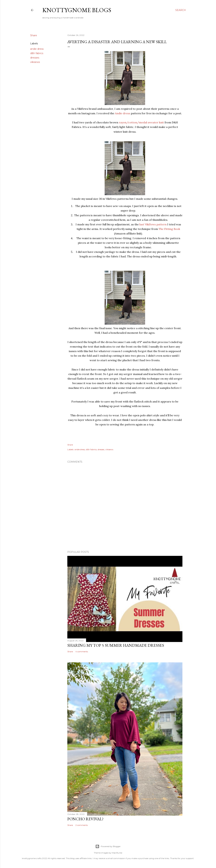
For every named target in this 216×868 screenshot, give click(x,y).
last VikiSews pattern (153, 224)
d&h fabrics (37, 53)
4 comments (82, 652)
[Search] (181, 10)
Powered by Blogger (108, 846)
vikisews (35, 62)
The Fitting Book (169, 229)
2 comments (82, 825)
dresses (35, 58)
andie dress (37, 49)
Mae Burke (117, 853)
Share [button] (34, 35)
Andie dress (123, 113)
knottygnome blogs (77, 10)
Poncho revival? (85, 819)
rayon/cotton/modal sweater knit (141, 122)
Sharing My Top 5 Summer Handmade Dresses (116, 645)
